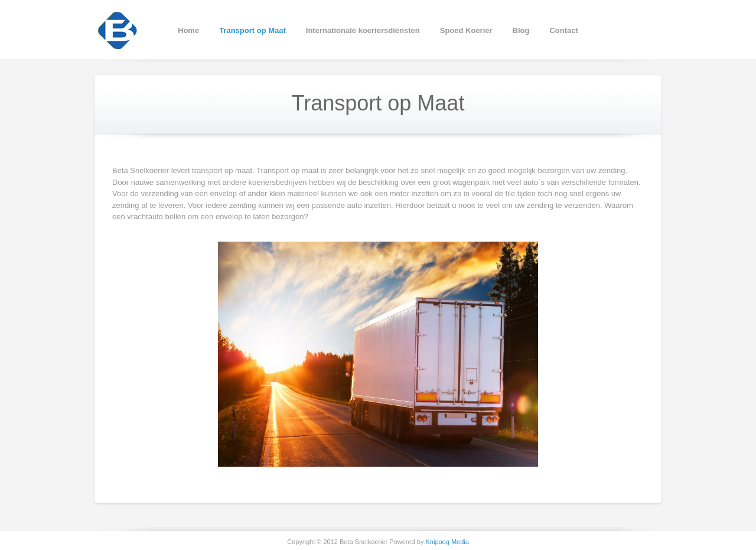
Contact (563, 30)
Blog (521, 30)
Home (188, 30)
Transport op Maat (252, 30)
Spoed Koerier (466, 30)
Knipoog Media (447, 542)
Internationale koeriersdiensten (363, 30)
